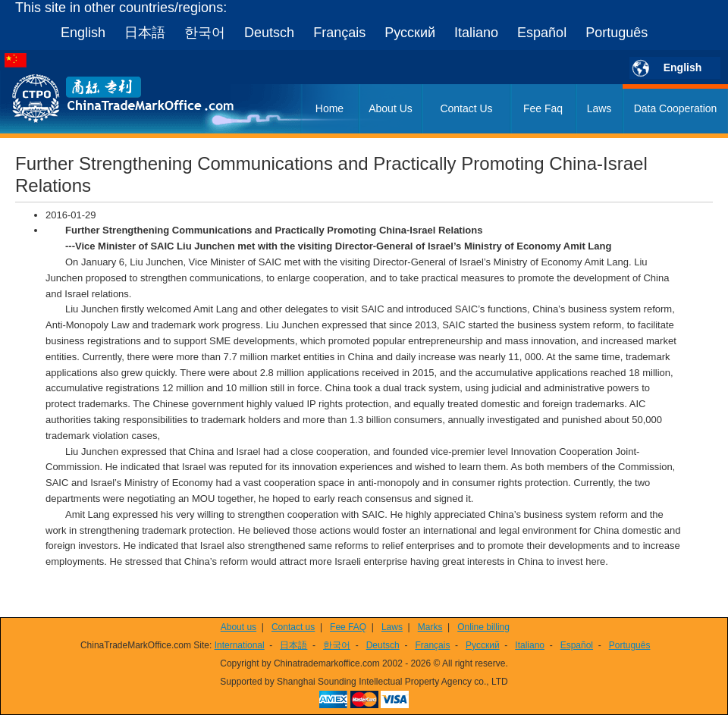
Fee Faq (543, 108)
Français (339, 33)
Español (542, 33)
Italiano (476, 33)
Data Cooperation (676, 108)
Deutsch (269, 33)
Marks (430, 627)
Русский (410, 33)
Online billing (483, 627)
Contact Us (466, 108)
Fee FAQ (348, 627)
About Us (391, 108)
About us (238, 627)
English (83, 33)
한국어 (205, 33)
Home (329, 108)
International (240, 645)
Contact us (293, 627)
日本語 (145, 33)
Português (617, 33)
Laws (599, 108)
